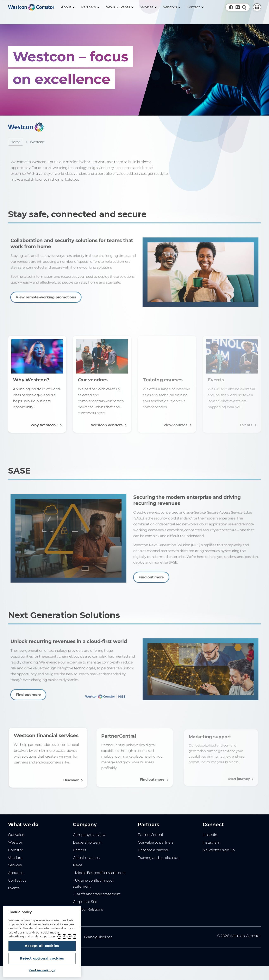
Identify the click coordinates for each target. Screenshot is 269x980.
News (78, 865)
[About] (68, 7)
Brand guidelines (98, 937)
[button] (231, 7)
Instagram (211, 842)
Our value (16, 835)
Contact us (17, 880)
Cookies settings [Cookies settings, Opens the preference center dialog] (42, 970)
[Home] (31, 7)
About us (16, 873)
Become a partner (153, 850)
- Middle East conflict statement (99, 873)
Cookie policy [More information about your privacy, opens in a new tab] (66, 936)
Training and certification (159, 858)
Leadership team (87, 842)
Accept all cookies (42, 946)
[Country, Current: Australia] (238, 7)
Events (14, 888)
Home (16, 142)
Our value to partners (156, 842)
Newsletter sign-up (219, 850)
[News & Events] (119, 7)
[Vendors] (172, 7)
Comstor (16, 850)
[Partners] (90, 7)
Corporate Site (85, 902)
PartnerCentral (150, 835)
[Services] (148, 7)
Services (15, 865)
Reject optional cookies (42, 958)
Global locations (86, 858)
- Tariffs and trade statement (97, 894)
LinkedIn (210, 835)
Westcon (16, 842)
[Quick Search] (244, 7)
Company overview (89, 835)
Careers (79, 850)
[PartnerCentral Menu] (257, 7)
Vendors (15, 858)
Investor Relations (88, 909)
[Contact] (195, 7)
